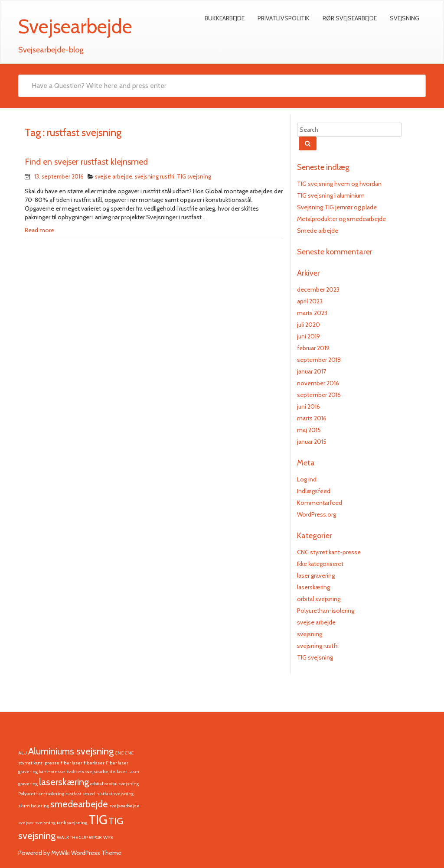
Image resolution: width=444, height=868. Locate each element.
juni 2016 (309, 406)
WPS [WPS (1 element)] (108, 837)
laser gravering (316, 575)
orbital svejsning (319, 599)
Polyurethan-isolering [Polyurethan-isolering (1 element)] (41, 794)
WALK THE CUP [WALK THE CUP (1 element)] (72, 837)
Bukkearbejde (225, 18)
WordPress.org (317, 514)
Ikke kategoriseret (320, 564)
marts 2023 (312, 313)
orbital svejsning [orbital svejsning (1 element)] (122, 784)
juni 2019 (309, 336)
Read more (39, 230)
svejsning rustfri (155, 176)
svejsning (310, 634)
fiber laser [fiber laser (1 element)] (72, 763)
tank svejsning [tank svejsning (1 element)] (72, 823)
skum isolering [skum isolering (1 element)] (34, 806)
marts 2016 (312, 418)
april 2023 (310, 301)
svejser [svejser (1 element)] (26, 823)
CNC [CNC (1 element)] (119, 753)
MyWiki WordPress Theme (86, 853)
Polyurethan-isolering (326, 611)
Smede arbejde (318, 231)
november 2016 (318, 383)
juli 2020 (309, 325)
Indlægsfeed (314, 491)
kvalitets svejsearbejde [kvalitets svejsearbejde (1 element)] (91, 772)
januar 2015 (312, 442)
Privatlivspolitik (284, 18)
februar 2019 (313, 348)
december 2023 (318, 289)
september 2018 (319, 360)
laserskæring (313, 587)
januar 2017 (312, 371)
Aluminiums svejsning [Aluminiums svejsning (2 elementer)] (71, 751)
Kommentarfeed (320, 503)
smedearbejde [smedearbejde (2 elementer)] (79, 804)
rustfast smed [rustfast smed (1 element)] (80, 794)
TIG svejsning (194, 176)
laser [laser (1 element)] (122, 772)
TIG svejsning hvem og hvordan (339, 184)
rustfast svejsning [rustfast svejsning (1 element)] (115, 794)
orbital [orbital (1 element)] (97, 784)
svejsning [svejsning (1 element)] (45, 823)
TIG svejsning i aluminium (331, 195)
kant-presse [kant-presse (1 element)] (52, 772)
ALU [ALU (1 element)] (23, 753)
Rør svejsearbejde (350, 18)
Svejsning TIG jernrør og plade (337, 207)
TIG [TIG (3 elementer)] (98, 820)
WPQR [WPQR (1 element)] (95, 837)
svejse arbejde (114, 176)
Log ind (307, 479)
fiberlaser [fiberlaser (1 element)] (94, 763)
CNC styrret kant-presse (329, 552)
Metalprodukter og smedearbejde (341, 219)
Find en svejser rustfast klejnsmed (86, 162)
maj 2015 (309, 430)
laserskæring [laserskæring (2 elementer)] (64, 782)
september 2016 (319, 395)
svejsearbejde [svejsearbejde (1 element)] (124, 806)
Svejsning (405, 18)
